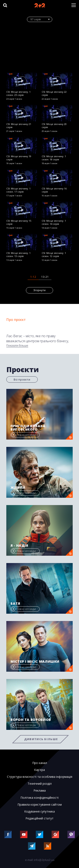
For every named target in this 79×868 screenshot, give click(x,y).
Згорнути (39, 290)
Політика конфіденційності (39, 798)
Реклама (40, 791)
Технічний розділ (40, 784)
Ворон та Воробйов (31, 720)
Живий (18, 487)
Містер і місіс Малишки (35, 661)
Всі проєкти (22, 379)
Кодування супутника (39, 811)
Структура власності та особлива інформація (40, 777)
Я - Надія (19, 545)
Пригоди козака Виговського (28, 428)
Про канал (40, 763)
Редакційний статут (39, 818)
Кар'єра (39, 770)
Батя (15, 603)
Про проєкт (16, 320)
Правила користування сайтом (40, 805)
